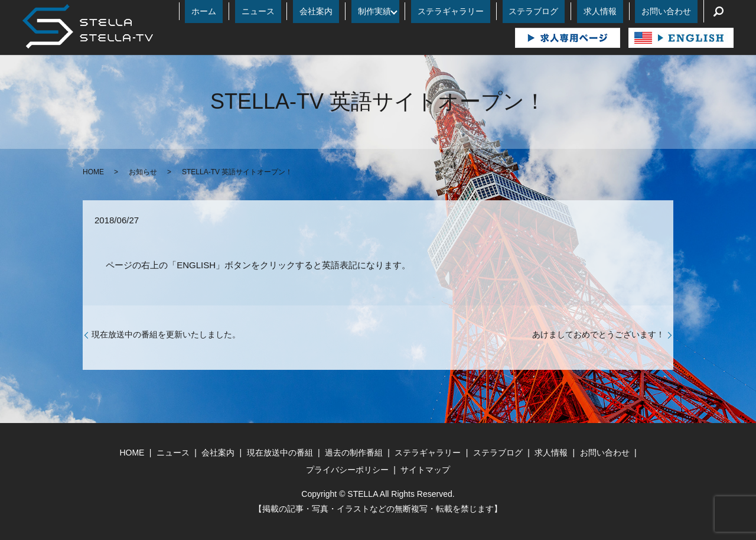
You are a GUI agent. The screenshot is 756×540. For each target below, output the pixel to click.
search (719, 11)
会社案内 (380, 11)
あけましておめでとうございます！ (598, 334)
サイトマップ (425, 470)
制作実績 (426, 11)
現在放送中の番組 (280, 453)
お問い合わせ (673, 11)
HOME (93, 172)
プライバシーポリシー (347, 470)
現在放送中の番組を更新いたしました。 (166, 334)
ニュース (335, 11)
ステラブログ (566, 11)
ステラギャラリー (496, 11)
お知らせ (143, 172)
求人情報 (620, 11)
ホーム (294, 11)
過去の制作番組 (354, 453)
